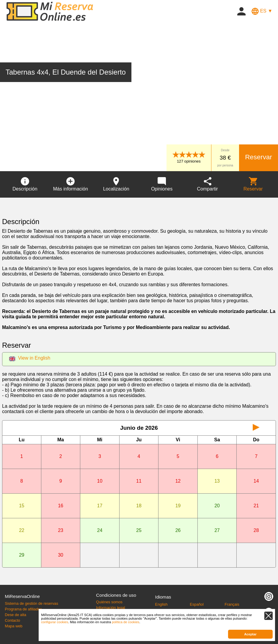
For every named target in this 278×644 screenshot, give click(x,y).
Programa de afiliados (23, 609)
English (161, 604)
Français (232, 604)
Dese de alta (15, 615)
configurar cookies (55, 622)
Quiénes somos (109, 602)
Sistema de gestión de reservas (31, 603)
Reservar (259, 157)
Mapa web (14, 626)
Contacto (12, 620)
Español (197, 604)
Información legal (110, 608)
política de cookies (125, 622)
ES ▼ (262, 11)
